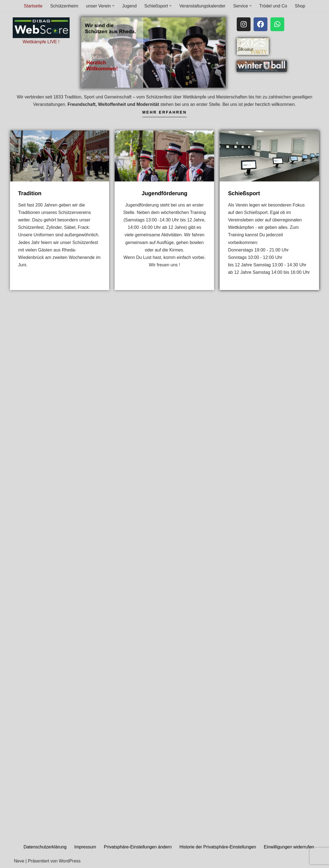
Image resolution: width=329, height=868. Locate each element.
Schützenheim (64, 6)
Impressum (85, 847)
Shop (300, 6)
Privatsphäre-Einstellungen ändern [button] (138, 847)
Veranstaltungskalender (202, 6)
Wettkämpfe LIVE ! (41, 42)
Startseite (33, 6)
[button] (113, 6)
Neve (19, 861)
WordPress (70, 861)
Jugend (129, 6)
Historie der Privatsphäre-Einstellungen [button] (218, 847)
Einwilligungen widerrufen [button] (289, 847)
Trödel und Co (273, 6)
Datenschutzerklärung (45, 847)
